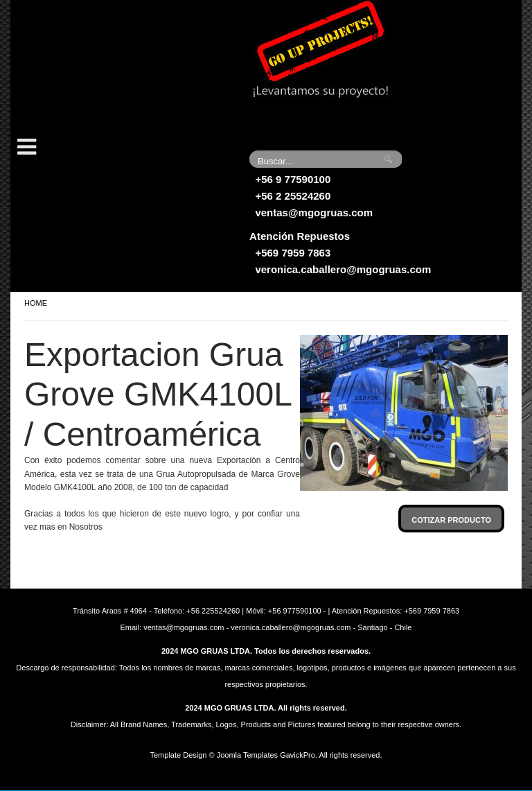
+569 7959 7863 (293, 253)
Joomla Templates (247, 755)
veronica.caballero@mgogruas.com (343, 269)
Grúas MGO (114, 66)
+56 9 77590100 (293, 179)
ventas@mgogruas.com (314, 212)
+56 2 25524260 (293, 196)
